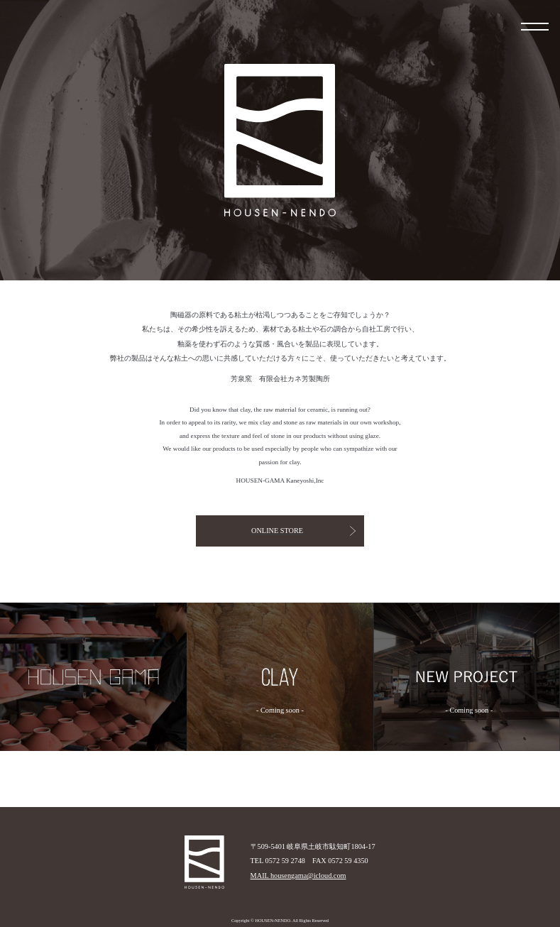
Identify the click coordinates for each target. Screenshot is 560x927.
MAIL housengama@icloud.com (298, 876)
